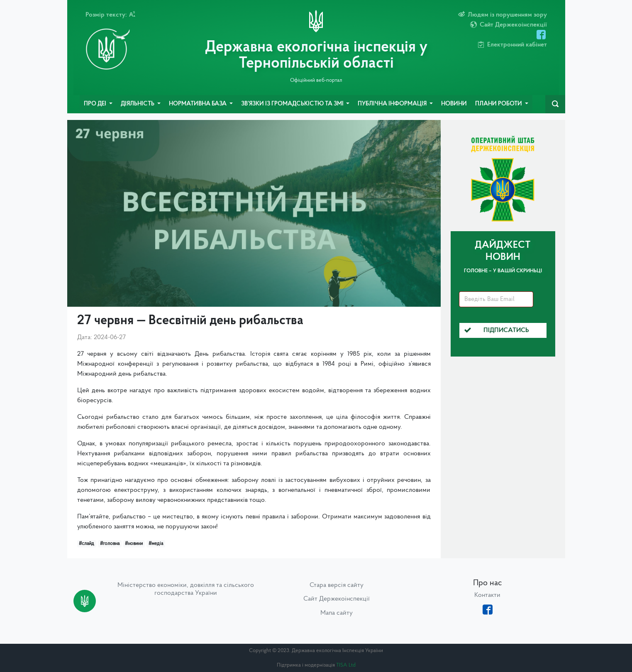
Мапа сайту (337, 613)
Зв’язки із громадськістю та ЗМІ (293, 104)
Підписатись (497, 330)
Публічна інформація (393, 104)
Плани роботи (499, 104)
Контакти (487, 595)
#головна (110, 544)
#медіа (156, 544)
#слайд (87, 544)
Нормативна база (198, 104)
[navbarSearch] (555, 104)
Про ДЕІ (96, 104)
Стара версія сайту (337, 585)
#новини (134, 544)
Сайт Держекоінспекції (337, 599)
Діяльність (138, 104)
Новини (454, 104)
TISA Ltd (346, 665)
